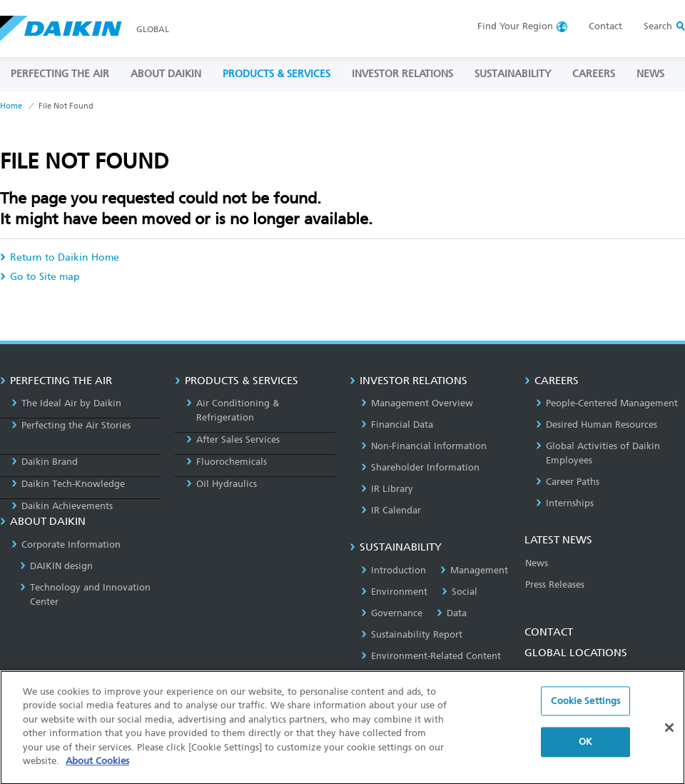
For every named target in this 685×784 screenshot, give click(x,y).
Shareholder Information (420, 467)
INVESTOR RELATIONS (402, 74)
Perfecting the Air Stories (71, 425)
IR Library (387, 489)
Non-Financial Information (424, 446)
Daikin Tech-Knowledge (68, 484)
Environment (394, 592)
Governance (392, 613)
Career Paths (568, 482)
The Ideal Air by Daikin (66, 403)
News (537, 563)
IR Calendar (391, 510)
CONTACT (549, 632)
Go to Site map (40, 277)
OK (585, 754)
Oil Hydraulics (222, 484)
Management (474, 570)
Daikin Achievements (62, 506)
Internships (565, 503)
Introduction (394, 570)
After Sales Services (233, 439)
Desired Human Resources (597, 424)
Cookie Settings (585, 714)
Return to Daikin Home (60, 257)
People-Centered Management (607, 403)
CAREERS (594, 74)
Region (515, 26)
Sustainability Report (412, 634)
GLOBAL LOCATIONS (576, 653)
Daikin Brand (45, 462)
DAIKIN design (56, 566)
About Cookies (97, 774)
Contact (605, 26)
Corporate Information (66, 544)
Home (11, 106)
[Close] (669, 740)
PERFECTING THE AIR (60, 74)
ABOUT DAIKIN (166, 74)
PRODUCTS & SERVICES (276, 74)
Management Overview (417, 403)
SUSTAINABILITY (513, 74)
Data (452, 613)
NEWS (650, 74)
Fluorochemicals (227, 462)
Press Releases (555, 584)
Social (460, 592)
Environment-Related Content (431, 656)
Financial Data (397, 424)
